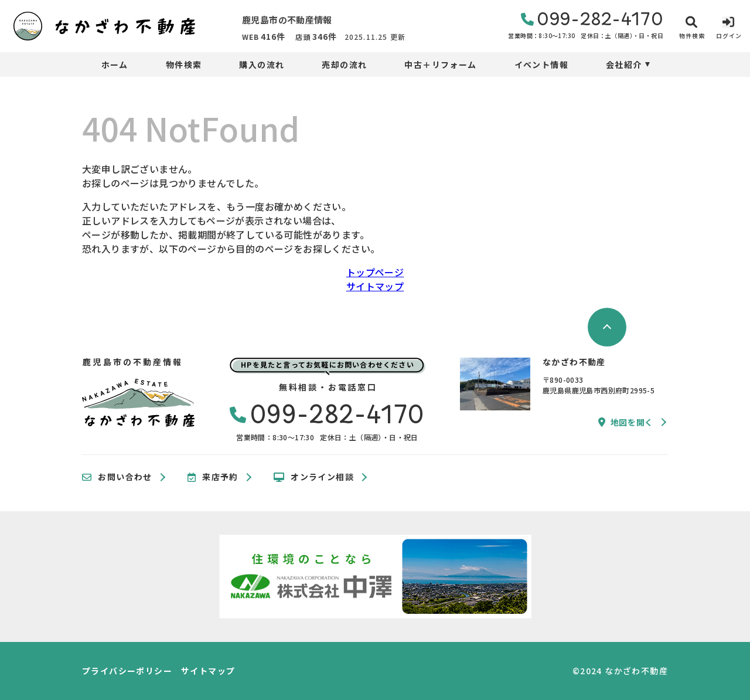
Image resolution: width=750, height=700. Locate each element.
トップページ (375, 272)
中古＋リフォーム (440, 64)
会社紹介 (624, 64)
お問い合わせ (117, 477)
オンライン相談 (314, 477)
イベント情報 (541, 64)
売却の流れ (344, 64)
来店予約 (213, 477)
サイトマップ (375, 286)
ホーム (115, 64)
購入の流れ (262, 64)
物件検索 (184, 64)
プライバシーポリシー (127, 671)
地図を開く (626, 422)
